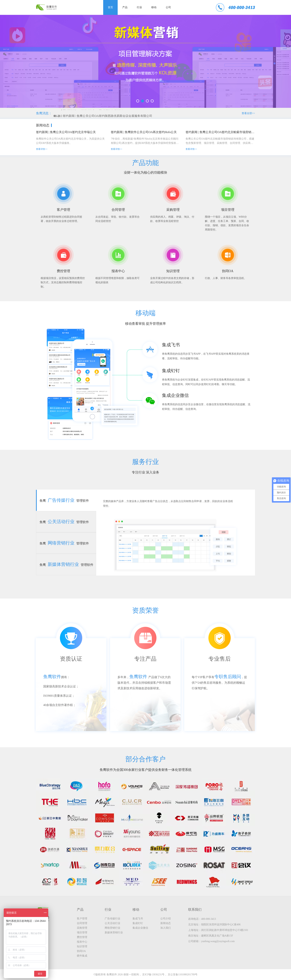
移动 (154, 7)
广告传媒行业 (112, 919)
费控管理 (82, 937)
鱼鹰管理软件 (64, 500)
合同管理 (82, 923)
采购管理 (82, 928)
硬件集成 (82, 956)
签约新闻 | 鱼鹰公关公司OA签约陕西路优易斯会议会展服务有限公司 (107, 117)
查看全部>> (248, 113)
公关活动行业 (112, 923)
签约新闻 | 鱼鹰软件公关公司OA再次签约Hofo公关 (144, 132)
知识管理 (82, 946)
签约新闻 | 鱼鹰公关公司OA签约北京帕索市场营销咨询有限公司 (220, 132)
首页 (110, 7)
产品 (125, 7)
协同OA (81, 951)
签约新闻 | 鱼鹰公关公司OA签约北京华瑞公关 (66, 132)
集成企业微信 (140, 928)
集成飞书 (138, 919)
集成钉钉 (138, 923)
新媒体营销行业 (114, 933)
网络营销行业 (112, 928)
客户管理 (82, 919)
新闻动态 (166, 923)
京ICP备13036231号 (153, 975)
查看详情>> (42, 149)
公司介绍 (166, 919)
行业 (139, 7)
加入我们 (166, 928)
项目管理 (82, 933)
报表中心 (82, 942)
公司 (168, 7)
